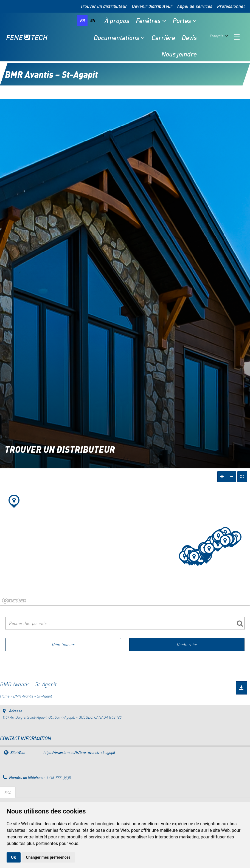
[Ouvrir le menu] (237, 37)
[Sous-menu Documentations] (143, 38)
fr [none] (82, 20)
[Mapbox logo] (14, 601)
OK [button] (14, 857)
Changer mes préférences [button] (48, 857)
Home (5, 696)
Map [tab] (8, 792)
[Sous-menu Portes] (195, 21)
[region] (125, 537)
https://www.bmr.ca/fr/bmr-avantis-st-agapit (79, 752)
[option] (93, 21)
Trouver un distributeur (104, 6)
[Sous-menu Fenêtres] (164, 21)
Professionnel (231, 6)
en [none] (93, 20)
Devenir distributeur (152, 6)
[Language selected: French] (220, 37)
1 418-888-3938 (59, 777)
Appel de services (195, 6)
